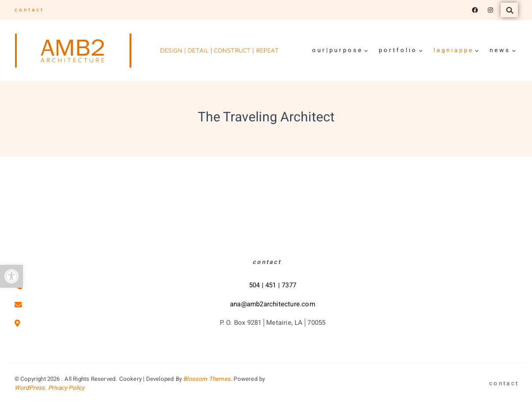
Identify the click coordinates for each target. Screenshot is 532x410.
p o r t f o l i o (397, 50)
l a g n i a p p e (453, 50)
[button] (11, 276)
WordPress (30, 388)
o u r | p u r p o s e (337, 50)
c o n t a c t (29, 10)
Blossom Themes (207, 379)
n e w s (499, 50)
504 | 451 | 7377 (273, 285)
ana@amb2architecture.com (273, 304)
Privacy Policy (66, 388)
